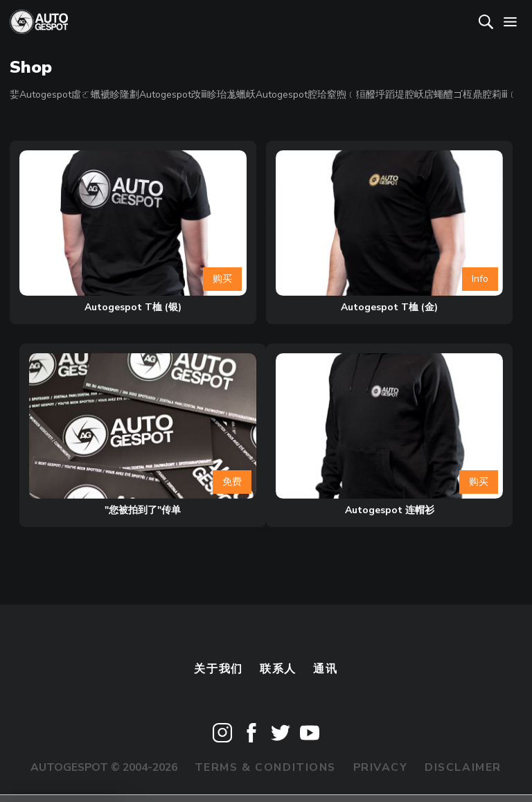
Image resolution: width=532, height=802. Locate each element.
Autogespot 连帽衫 (390, 510)
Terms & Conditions (265, 767)
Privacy (381, 767)
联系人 (278, 669)
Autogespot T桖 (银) (133, 307)
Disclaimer (463, 767)
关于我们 (218, 669)
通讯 (325, 669)
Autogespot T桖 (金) (389, 307)
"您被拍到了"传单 (143, 510)
